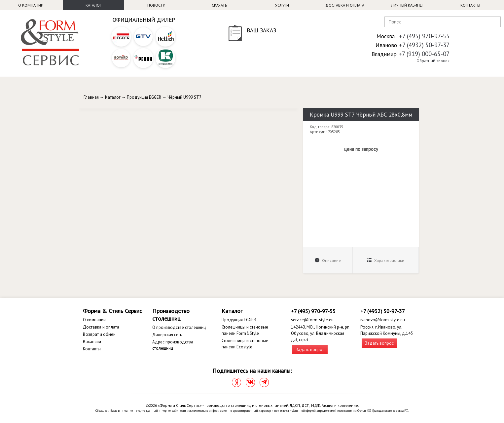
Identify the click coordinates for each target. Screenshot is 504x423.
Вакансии (92, 342)
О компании (31, 5)
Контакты (470, 5)
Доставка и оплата (345, 5)
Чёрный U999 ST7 (184, 97)
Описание (328, 260)
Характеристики (386, 260)
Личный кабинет (408, 5)
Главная (91, 97)
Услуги (282, 5)
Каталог (93, 5)
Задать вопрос (310, 350)
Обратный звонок (433, 61)
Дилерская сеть (167, 335)
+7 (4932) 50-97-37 (424, 45)
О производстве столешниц (179, 327)
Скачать (219, 5)
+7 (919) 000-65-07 (424, 54)
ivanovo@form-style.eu (383, 320)
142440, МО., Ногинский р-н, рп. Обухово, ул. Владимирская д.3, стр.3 (321, 333)
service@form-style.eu (312, 320)
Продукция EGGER (144, 97)
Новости (156, 5)
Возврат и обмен (99, 334)
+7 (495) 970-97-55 (424, 36)
